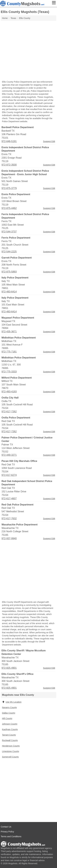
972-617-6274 (9, 475)
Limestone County (11, 751)
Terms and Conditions (11, 836)
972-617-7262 (9, 412)
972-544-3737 (9, 232)
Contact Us (6, 827)
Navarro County (9, 707)
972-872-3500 (9, 165)
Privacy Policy (7, 832)
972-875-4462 (9, 208)
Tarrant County (9, 735)
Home (5, 18)
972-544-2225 (9, 252)
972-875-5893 (9, 272)
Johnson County (10, 724)
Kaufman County (10, 729)
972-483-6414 (9, 292)
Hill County (7, 718)
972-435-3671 (9, 332)
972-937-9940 (9, 538)
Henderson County (11, 746)
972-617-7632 (9, 518)
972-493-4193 (9, 392)
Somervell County (10, 757)
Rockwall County (10, 740)
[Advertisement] (28, 51)
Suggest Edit (49, 141)
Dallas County (9, 713)
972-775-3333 (9, 372)
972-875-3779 (9, 188)
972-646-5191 (9, 141)
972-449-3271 (9, 455)
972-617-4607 (9, 499)
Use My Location (12, 702)
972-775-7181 (9, 352)
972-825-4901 (9, 668)
